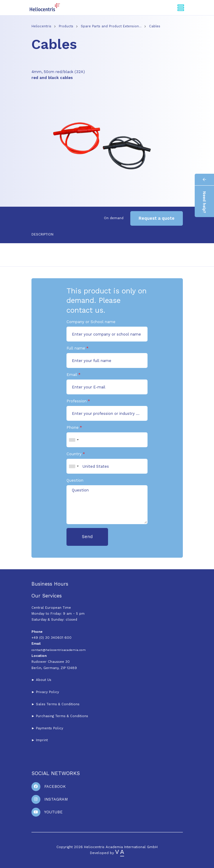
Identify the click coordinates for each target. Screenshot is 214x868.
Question (75, 480)
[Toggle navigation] (181, 8)
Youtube (53, 812)
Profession (77, 401)
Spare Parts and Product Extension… (112, 26)
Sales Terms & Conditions (58, 704)
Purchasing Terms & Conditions (61, 716)
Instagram (56, 799)
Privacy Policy (47, 692)
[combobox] (74, 440)
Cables (155, 26)
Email (72, 375)
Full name (76, 348)
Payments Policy (50, 728)
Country (74, 454)
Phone (73, 427)
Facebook (55, 786)
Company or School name (91, 322)
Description (42, 234)
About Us (44, 680)
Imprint (42, 740)
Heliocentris (42, 26)
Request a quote (157, 218)
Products (67, 26)
